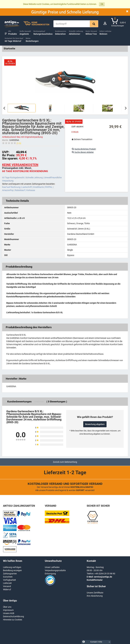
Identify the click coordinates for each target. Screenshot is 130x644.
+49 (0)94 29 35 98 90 (105, 574)
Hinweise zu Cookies (13, 620)
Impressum (8, 610)
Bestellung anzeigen (12, 570)
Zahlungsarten (10, 574)
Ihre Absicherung (95, 596)
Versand (7, 586)
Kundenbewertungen (19, 402)
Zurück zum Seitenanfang (65, 462)
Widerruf (7, 589)
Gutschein (8, 577)
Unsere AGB (9, 613)
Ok (102, 4)
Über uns (7, 607)
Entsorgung (50, 574)
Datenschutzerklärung (13, 616)
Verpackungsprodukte (55, 570)
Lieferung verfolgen (12, 567)
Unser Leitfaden (52, 567)
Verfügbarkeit (9, 580)
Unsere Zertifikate (95, 593)
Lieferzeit (7, 583)
